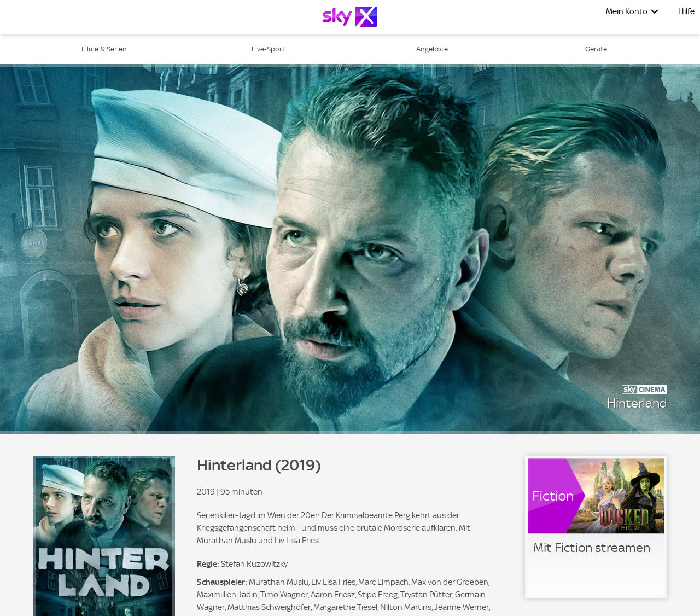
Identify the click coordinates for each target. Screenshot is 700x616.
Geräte (596, 49)
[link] (596, 527)
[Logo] (350, 17)
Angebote (432, 49)
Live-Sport (268, 49)
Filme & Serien (104, 49)
